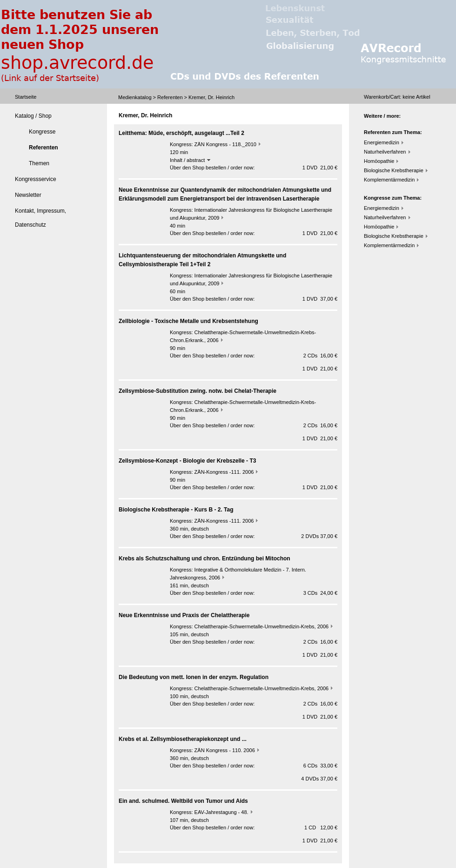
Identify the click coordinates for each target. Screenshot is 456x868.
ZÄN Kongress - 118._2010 (225, 144)
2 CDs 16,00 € (320, 356)
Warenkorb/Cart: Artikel (397, 97)
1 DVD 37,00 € (320, 299)
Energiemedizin (382, 142)
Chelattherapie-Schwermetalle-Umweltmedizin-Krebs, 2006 (262, 626)
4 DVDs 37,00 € (319, 779)
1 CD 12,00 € (321, 828)
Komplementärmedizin (389, 180)
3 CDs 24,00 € (320, 593)
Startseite (26, 97)
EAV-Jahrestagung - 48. (221, 812)
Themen (39, 163)
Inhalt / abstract (190, 160)
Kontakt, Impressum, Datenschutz (40, 218)
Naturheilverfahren (385, 152)
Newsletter (28, 195)
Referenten (170, 97)
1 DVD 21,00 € (320, 168)
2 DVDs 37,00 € (319, 536)
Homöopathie (379, 161)
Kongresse (42, 132)
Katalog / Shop (33, 116)
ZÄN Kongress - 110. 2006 (225, 750)
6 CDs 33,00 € (320, 766)
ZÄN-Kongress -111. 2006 (224, 472)
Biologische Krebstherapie (394, 170)
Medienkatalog (135, 97)
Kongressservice (36, 179)
